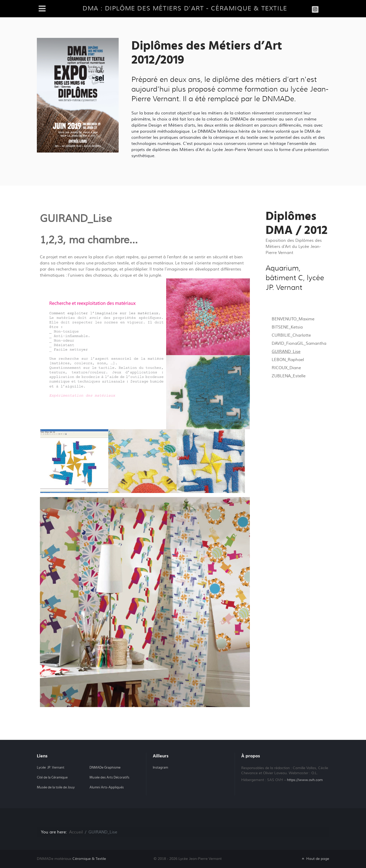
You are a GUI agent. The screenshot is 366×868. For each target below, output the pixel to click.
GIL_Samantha (312, 343)
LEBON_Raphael (288, 360)
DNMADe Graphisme (105, 768)
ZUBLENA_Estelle (289, 376)
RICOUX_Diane (286, 368)
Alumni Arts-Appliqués (107, 787)
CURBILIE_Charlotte (291, 335)
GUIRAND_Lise (286, 352)
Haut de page (315, 859)
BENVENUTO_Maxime (293, 319)
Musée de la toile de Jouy (56, 787)
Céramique (89, 859)
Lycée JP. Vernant (51, 768)
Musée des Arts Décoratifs (109, 777)
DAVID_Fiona (284, 343)
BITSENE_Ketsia (287, 327)
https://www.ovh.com (305, 780)
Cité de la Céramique (52, 777)
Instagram (160, 768)
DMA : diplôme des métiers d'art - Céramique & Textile (185, 9)
